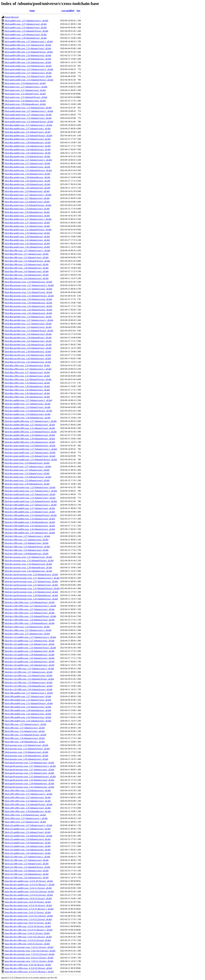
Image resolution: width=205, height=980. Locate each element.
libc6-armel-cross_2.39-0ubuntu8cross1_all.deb (25, 104)
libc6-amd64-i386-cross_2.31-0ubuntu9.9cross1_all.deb (29, 52)
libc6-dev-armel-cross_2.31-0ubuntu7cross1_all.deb (27, 473)
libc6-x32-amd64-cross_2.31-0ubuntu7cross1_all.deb (28, 832)
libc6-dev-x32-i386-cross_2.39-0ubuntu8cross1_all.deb (28, 686)
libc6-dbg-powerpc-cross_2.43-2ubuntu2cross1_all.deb (28, 313)
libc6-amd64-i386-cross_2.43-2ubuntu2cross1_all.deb (28, 62)
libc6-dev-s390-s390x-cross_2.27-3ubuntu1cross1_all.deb (30, 609)
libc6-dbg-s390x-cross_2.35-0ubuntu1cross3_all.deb (27, 383)
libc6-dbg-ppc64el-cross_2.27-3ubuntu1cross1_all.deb (28, 324)
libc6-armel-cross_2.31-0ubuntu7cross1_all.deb (25, 94)
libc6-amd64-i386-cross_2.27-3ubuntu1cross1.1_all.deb (29, 41)
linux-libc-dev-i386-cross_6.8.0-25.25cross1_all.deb (27, 944)
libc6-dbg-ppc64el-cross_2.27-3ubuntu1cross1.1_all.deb (29, 320)
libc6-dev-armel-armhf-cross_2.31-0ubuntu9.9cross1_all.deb (31, 460)
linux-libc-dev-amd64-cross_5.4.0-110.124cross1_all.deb (29, 891)
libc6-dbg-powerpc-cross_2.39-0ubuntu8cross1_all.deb (28, 303)
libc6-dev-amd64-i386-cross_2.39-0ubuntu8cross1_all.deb (30, 439)
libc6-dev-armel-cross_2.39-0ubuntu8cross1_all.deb (27, 484)
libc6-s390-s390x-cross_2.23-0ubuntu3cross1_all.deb (28, 790)
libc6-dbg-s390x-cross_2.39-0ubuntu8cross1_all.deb (27, 386)
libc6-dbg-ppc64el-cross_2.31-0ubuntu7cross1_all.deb (28, 327)
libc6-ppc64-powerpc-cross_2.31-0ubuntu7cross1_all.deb (29, 773)
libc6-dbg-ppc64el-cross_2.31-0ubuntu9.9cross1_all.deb (29, 331)
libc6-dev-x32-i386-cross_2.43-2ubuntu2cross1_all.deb (28, 689)
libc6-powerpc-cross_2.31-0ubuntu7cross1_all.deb (26, 745)
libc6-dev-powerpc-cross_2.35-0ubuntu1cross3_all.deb (28, 564)
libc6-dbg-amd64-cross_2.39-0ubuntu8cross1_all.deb (28, 142)
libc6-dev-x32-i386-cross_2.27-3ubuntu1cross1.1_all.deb (29, 669)
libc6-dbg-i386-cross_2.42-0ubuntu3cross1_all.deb (27, 275)
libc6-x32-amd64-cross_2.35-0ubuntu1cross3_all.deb (28, 839)
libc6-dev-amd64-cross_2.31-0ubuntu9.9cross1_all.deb (28, 411)
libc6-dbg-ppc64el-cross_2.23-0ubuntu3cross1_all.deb (28, 317)
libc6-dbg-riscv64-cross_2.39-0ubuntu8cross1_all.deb (28, 352)
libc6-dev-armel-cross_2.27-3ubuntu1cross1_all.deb (27, 470)
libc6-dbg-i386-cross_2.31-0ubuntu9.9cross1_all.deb (27, 261)
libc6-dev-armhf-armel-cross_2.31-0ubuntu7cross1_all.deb (30, 498)
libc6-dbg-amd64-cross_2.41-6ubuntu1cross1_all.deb (28, 146)
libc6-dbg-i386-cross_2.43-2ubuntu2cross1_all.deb (27, 278)
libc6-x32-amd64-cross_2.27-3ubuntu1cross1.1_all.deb (28, 825)
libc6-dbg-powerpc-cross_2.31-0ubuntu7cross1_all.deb (28, 292)
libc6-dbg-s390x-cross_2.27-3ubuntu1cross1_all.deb (27, 372)
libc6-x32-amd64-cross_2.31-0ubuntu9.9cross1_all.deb (28, 836)
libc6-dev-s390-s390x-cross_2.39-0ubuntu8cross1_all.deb (30, 623)
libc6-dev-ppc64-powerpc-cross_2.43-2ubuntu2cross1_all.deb (31, 599)
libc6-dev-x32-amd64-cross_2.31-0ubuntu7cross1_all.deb (30, 644)
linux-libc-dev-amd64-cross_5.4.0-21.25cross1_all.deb (28, 888)
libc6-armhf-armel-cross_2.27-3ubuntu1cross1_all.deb (28, 115)
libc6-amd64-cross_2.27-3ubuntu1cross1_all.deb (26, 24)
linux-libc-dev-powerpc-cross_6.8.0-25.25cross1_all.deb (29, 958)
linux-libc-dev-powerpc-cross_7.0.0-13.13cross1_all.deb (29, 961)
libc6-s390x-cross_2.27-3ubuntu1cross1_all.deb (25, 822)
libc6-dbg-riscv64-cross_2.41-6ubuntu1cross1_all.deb (28, 355)
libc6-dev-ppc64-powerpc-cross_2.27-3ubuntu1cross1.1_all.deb (32, 578)
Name (32, 11)
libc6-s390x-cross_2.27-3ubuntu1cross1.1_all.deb (26, 818)
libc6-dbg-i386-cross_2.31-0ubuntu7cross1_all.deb (27, 257)
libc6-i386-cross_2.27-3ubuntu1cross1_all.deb (25, 728)
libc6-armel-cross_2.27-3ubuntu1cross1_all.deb (25, 90)
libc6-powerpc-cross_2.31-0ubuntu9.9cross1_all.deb (27, 749)
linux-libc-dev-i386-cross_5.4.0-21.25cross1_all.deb (27, 933)
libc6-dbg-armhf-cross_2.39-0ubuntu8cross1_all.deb (27, 237)
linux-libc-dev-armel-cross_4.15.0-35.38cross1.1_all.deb (29, 909)
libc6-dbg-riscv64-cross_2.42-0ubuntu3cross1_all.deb (28, 358)
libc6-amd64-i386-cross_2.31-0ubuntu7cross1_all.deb (28, 48)
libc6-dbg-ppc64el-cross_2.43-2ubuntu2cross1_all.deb (28, 348)
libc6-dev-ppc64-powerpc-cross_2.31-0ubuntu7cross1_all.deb (31, 585)
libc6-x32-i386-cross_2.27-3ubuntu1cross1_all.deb (27, 860)
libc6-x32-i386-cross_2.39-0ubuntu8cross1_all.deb (27, 874)
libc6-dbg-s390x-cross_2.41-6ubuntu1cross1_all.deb (27, 390)
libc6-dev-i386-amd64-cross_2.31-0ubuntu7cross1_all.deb (30, 512)
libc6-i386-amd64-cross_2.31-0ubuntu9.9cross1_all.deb (29, 703)
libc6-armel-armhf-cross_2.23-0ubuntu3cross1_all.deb (28, 66)
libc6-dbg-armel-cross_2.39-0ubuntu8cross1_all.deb (27, 212)
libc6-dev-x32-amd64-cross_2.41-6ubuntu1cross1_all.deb (30, 658)
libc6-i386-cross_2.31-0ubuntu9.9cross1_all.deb (25, 735)
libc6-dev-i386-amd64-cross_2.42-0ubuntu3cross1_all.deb (30, 529)
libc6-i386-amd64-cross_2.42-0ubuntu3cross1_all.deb (28, 717)
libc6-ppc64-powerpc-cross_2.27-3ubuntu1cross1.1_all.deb (30, 766)
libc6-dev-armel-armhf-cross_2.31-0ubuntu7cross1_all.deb (30, 456)
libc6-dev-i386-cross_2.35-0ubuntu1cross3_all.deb (27, 550)
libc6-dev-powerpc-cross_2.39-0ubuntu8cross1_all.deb (28, 568)
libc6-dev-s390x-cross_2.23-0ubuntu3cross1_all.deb (27, 627)
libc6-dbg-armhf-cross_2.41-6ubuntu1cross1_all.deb (27, 240)
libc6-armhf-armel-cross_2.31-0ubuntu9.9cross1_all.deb (29, 122)
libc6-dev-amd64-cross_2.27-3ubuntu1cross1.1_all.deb (28, 400)
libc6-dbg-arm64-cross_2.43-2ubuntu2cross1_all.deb (27, 188)
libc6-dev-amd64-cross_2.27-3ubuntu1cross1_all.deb (28, 404)
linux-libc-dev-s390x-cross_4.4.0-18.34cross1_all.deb (28, 965)
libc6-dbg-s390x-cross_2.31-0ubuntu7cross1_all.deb (27, 376)
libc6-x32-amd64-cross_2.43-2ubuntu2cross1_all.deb (28, 853)
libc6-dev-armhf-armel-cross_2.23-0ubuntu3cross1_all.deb (30, 487)
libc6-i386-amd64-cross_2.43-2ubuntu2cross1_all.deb (28, 721)
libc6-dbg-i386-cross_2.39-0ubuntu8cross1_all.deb (27, 268)
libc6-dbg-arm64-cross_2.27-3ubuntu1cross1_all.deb (27, 163)
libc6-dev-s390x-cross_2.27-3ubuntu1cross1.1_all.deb (28, 630)
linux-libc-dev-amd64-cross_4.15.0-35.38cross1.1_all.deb (30, 885)
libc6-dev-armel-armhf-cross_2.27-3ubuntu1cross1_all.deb (30, 453)
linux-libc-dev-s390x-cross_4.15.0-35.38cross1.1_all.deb (29, 972)
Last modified (68, 11)
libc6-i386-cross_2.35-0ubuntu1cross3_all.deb (25, 738)
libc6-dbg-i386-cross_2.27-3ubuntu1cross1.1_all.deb (27, 250)
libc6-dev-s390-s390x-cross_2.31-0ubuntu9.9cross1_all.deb (30, 616)
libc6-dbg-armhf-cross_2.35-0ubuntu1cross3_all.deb (27, 233)
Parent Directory (12, 17)
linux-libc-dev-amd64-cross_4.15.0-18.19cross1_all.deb (29, 881)
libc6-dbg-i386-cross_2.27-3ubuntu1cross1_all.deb (27, 254)
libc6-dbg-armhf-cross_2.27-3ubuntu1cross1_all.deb (27, 223)
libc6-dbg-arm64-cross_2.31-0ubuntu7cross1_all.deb (27, 167)
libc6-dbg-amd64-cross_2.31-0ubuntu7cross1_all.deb (28, 132)
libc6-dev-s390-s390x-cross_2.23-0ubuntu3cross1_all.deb (30, 602)
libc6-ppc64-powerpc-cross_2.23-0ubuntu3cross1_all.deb (29, 763)
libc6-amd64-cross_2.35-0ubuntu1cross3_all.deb (26, 35)
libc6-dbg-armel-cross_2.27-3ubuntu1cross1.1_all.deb (28, 195)
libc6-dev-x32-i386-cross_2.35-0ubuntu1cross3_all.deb (28, 682)
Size (78, 11)
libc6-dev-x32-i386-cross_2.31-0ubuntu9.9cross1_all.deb (29, 679)
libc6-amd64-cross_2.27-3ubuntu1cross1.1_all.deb (26, 21)
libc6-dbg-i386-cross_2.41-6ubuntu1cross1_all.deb (27, 271)
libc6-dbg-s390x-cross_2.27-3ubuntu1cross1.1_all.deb (28, 369)
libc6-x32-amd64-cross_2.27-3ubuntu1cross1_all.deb (28, 829)
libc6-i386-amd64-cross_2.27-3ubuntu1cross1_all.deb (28, 696)
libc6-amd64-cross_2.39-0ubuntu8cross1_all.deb (26, 38)
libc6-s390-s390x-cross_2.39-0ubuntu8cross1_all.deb (28, 811)
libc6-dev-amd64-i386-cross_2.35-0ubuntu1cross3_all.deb (30, 435)
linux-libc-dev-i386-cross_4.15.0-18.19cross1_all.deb (28, 926)
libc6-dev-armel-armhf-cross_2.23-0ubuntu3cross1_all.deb (30, 446)
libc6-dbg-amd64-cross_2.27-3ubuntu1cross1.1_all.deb (28, 125)
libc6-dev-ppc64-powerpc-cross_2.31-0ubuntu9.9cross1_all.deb (32, 588)
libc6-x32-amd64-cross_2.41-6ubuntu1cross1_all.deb (28, 846)
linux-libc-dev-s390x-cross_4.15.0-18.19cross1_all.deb (28, 968)
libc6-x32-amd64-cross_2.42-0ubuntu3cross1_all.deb (28, 850)
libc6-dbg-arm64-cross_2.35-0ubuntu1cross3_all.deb (27, 174)
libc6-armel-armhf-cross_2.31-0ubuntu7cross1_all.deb (28, 76)
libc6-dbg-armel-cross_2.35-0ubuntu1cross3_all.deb (27, 209)
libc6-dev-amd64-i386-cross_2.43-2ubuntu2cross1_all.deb (30, 442)
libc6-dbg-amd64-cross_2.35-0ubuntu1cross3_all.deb (28, 139)
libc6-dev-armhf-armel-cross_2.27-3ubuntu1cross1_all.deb (30, 494)
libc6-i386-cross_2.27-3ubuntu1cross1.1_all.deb (25, 724)
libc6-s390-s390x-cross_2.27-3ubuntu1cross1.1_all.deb (28, 794)
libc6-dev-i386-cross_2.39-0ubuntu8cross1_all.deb (27, 554)
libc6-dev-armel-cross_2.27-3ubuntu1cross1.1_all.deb (28, 466)
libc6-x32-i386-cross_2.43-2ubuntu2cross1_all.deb (27, 878)
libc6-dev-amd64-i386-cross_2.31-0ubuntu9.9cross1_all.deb (31, 432)
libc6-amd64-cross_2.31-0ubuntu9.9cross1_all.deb (26, 31)
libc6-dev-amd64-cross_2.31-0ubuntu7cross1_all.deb (28, 407)
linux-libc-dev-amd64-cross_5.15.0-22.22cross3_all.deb (29, 895)
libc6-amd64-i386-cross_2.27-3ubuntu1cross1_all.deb (28, 45)
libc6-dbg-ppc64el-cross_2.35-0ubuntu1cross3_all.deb (28, 334)
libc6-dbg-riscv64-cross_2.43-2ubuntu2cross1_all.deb (28, 362)
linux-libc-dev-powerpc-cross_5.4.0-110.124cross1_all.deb (30, 951)
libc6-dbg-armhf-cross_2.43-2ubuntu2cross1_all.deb (27, 247)
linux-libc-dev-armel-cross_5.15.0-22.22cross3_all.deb (28, 919)
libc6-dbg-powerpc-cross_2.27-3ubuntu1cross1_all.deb (28, 289)
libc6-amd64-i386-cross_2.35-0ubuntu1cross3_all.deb (28, 55)
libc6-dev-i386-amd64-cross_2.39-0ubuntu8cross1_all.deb (30, 522)
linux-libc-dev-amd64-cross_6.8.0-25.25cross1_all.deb (28, 898)
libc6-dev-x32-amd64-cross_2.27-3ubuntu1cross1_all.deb (30, 641)
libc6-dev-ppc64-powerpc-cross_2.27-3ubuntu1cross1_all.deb (31, 581)
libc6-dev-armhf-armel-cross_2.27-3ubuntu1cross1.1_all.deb (31, 491)
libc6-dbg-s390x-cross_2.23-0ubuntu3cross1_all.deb (27, 365)
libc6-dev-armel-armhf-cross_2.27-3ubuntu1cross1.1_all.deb (31, 449)
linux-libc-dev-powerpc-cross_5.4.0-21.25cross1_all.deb (29, 947)
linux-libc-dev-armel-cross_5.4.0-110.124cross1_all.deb (29, 916)
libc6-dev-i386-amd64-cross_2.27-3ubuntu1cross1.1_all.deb (31, 505)
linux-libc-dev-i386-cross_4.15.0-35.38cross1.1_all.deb (29, 930)
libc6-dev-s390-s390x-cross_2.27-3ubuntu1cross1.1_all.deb (30, 606)
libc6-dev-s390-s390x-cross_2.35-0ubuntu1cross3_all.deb (30, 620)
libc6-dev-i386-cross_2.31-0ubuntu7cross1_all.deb (27, 543)
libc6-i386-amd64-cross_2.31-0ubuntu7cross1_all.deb (28, 700)
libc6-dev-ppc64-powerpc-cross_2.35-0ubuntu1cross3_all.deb (31, 592)
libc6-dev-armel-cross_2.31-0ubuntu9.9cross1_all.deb (28, 477)
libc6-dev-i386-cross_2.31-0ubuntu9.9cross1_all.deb (27, 547)
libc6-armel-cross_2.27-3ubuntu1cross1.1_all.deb (26, 87)
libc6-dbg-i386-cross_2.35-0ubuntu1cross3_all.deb (27, 264)
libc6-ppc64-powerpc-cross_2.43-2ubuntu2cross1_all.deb (29, 787)
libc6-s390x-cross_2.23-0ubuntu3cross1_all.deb (25, 815)
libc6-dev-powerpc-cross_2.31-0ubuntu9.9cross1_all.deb (29, 561)
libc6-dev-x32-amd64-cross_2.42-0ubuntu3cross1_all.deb (30, 662)
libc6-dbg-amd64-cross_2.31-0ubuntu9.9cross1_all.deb (28, 136)
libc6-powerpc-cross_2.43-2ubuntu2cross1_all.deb (26, 759)
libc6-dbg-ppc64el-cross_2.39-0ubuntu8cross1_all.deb (28, 338)
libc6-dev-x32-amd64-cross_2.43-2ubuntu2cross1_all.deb (30, 665)
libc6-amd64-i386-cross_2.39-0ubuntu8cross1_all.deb (28, 59)
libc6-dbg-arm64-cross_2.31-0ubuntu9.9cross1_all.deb (28, 170)
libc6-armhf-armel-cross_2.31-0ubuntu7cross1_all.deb (28, 118)
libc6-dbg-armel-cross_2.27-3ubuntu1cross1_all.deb (27, 198)
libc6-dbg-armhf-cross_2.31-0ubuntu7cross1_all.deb (27, 226)
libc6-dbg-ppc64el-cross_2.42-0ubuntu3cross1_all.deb (28, 345)
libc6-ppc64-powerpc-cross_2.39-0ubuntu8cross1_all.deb (29, 784)
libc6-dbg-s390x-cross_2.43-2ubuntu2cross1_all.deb (27, 397)
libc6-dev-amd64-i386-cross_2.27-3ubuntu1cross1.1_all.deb (31, 421)
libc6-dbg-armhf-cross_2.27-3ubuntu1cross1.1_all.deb (28, 219)
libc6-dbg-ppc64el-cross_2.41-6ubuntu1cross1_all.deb (28, 341)
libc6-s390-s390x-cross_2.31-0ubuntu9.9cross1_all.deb (28, 804)
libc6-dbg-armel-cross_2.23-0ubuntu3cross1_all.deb (27, 191)
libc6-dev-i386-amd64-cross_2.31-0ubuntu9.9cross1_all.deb (31, 515)
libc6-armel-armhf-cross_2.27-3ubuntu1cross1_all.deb (28, 73)
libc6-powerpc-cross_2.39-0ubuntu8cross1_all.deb (26, 756)
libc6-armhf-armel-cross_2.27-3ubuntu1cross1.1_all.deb (29, 111)
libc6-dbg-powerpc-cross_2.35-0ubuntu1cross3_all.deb (28, 299)
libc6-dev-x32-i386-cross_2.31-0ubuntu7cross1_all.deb (28, 676)
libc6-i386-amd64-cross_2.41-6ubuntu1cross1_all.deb (28, 714)
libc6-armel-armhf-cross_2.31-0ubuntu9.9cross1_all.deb (29, 80)
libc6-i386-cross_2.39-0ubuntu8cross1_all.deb (25, 742)
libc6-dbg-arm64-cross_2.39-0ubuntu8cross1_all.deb (27, 177)
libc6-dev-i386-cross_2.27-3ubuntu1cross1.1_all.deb (27, 536)
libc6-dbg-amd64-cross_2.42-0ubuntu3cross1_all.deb (28, 149)
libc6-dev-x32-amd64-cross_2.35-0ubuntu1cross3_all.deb (30, 651)
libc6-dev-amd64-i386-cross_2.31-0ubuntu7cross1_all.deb (30, 428)
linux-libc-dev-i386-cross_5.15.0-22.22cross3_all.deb (28, 940)
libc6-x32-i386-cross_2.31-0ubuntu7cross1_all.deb (27, 864)
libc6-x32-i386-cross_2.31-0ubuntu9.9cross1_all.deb (27, 867)
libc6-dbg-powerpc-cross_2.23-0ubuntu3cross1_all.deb (28, 282)
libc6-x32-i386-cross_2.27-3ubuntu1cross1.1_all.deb (27, 857)
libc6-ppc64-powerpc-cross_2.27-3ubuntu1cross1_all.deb (29, 770)
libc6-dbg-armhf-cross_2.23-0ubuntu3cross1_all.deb (27, 216)
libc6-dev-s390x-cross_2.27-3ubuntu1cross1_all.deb (27, 634)
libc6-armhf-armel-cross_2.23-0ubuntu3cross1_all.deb (28, 108)
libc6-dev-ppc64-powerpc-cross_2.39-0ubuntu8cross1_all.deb (31, 595)
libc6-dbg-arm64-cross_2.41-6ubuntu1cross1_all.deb (27, 181)
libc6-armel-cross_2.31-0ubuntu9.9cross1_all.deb (26, 97)
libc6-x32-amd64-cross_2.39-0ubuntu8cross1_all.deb (28, 843)
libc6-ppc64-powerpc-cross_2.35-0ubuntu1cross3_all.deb (29, 780)
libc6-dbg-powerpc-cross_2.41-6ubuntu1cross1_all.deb (28, 306)
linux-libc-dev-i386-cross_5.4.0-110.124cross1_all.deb (28, 937)
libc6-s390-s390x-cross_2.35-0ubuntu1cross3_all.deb (28, 808)
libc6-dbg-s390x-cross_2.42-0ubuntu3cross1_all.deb (27, 393)
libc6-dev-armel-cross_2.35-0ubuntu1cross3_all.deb (27, 480)
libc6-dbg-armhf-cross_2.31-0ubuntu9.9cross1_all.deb (28, 230)
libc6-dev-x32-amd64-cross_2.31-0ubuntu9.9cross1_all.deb (30, 648)
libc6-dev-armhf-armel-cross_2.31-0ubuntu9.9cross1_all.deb (31, 501)
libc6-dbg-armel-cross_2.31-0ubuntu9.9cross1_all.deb (28, 205)
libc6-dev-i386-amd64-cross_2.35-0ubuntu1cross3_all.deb (30, 519)
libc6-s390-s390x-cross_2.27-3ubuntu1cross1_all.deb (28, 797)
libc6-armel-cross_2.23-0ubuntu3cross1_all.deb (25, 83)
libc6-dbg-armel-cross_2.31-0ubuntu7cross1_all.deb (27, 202)
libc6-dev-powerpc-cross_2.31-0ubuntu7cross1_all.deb (28, 557)
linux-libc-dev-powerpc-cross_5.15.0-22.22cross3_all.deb (30, 954)
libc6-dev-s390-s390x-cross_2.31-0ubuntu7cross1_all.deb (30, 613)
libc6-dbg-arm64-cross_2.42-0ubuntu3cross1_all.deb (27, 184)
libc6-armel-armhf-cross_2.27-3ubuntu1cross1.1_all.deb (29, 69)
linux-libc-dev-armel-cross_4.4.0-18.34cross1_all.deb (28, 902)
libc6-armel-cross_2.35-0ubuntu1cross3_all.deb (25, 101)
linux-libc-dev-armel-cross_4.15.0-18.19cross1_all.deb (28, 905)
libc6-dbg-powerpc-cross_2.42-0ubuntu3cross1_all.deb (28, 310)
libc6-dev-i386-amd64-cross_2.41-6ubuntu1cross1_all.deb (30, 526)
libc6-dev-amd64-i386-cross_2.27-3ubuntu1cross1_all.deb (30, 425)
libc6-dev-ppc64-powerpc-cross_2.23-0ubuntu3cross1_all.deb (31, 574)
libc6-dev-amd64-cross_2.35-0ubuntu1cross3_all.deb (28, 414)
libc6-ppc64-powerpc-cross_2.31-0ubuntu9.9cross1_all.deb (30, 777)
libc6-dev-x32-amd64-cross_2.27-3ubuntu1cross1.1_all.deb (30, 637)
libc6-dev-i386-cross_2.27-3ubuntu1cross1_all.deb (27, 540)
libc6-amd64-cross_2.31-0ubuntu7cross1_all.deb (26, 28)
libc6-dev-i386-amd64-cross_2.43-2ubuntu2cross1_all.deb (30, 533)
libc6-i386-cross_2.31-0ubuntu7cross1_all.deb (25, 731)
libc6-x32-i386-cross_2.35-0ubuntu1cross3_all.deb (27, 871)
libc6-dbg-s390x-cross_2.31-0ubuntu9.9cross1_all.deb (28, 379)
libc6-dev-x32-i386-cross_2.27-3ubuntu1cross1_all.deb (28, 672)
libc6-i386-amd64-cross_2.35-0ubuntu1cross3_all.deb (28, 707)
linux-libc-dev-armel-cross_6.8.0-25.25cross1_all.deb (28, 923)
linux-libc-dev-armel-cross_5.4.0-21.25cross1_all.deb (28, 912)
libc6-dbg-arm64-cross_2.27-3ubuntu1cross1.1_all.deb (28, 160)
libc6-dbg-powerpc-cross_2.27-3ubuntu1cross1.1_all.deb (29, 285)
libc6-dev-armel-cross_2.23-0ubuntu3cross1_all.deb (27, 463)
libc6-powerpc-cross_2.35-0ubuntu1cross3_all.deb (26, 752)
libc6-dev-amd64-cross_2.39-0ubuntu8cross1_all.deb (28, 418)
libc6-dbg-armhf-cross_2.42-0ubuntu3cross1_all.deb (27, 244)
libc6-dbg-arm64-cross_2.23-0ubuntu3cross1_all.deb (27, 156)
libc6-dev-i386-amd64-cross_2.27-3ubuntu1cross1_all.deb (30, 508)
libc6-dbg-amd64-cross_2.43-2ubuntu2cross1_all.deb (28, 153)
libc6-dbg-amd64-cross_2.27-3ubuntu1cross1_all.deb (28, 129)
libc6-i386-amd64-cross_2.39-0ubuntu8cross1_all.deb (28, 710)
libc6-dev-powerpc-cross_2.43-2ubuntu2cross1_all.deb (28, 571)
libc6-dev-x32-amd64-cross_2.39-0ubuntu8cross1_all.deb (30, 655)
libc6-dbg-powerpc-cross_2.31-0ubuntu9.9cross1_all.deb (29, 296)
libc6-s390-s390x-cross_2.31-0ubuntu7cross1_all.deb (28, 801)
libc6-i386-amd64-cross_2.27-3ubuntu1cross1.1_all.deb (29, 693)
